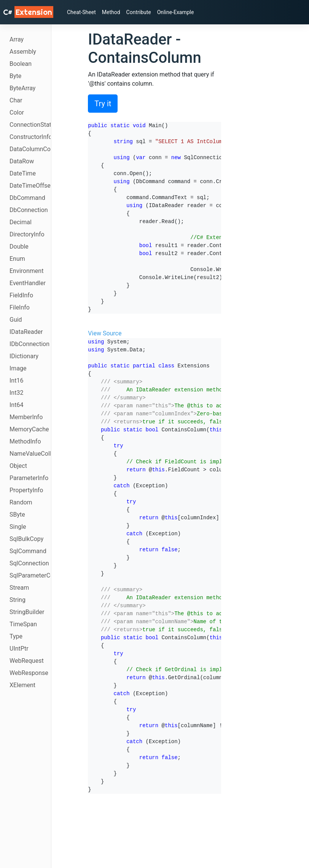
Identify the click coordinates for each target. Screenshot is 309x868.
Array (17, 39)
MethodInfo (25, 441)
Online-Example (176, 12)
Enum (17, 259)
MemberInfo (26, 417)
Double (19, 247)
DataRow (22, 161)
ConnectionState (30, 125)
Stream (19, 588)
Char (16, 100)
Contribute (139, 12)
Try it (103, 104)
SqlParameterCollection (30, 575)
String (18, 600)
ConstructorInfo (30, 137)
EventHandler (28, 283)
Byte (15, 76)
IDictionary (24, 356)
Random (21, 502)
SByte (17, 515)
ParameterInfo (29, 478)
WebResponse (29, 673)
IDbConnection (29, 344)
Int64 (16, 405)
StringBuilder (27, 612)
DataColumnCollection (30, 149)
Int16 (16, 381)
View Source (105, 333)
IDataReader (26, 332)
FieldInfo (21, 295)
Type (16, 636)
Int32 (16, 393)
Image (18, 368)
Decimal (21, 222)
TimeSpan (23, 624)
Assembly (23, 52)
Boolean (21, 64)
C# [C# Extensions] (28, 12)
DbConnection (29, 210)
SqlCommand (28, 551)
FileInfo (20, 307)
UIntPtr (19, 649)
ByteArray (22, 88)
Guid (16, 320)
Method (111, 12)
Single (18, 527)
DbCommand (27, 198)
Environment (26, 271)
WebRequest (27, 661)
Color (17, 112)
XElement (22, 685)
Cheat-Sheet (81, 12)
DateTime (23, 173)
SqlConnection (29, 563)
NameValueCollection (30, 454)
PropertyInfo (26, 490)
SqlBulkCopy (26, 539)
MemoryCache (29, 429)
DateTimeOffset (30, 186)
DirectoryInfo (27, 234)
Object (18, 466)
